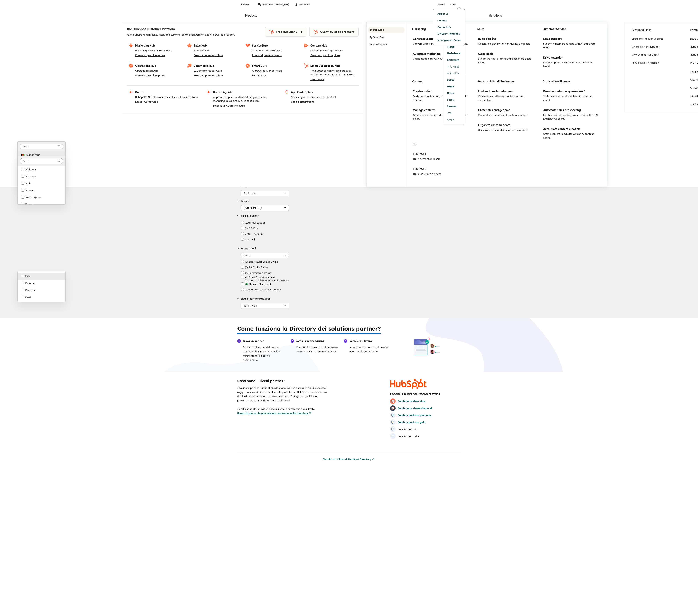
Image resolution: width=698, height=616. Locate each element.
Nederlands (454, 53)
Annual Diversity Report (645, 63)
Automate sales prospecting (562, 110)
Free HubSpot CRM (286, 32)
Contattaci (302, 5)
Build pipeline (487, 39)
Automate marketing (427, 54)
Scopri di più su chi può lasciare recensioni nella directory (274, 413)
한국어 (451, 120)
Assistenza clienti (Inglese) (274, 5)
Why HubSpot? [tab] (386, 45)
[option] (42, 155)
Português (453, 60)
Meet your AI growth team (229, 106)
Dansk (451, 87)
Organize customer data (494, 125)
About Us (443, 14)
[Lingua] (265, 208)
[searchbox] (265, 255)
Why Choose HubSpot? (645, 55)
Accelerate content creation (562, 129)
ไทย (449, 113)
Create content (423, 91)
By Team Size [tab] (386, 37)
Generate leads (423, 39)
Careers (442, 20)
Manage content (424, 110)
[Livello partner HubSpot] (265, 306)
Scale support (552, 39)
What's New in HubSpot (646, 47)
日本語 (451, 47)
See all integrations (303, 102)
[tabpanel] (507, 105)
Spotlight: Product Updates (647, 39)
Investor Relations (449, 34)
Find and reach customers (495, 91)
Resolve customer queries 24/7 (564, 91)
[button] (251, 193)
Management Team (449, 40)
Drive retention (553, 58)
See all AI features (146, 102)
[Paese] (265, 193)
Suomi (451, 80)
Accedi (441, 5)
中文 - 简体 (453, 73)
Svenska (452, 106)
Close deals (486, 54)
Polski (451, 100)
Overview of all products (334, 32)
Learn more (259, 75)
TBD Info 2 (420, 169)
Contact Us (444, 27)
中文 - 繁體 (453, 67)
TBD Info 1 (419, 154)
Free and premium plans (150, 55)
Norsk (451, 93)
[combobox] (42, 146)
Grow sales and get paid (494, 110)
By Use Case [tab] (386, 30)
